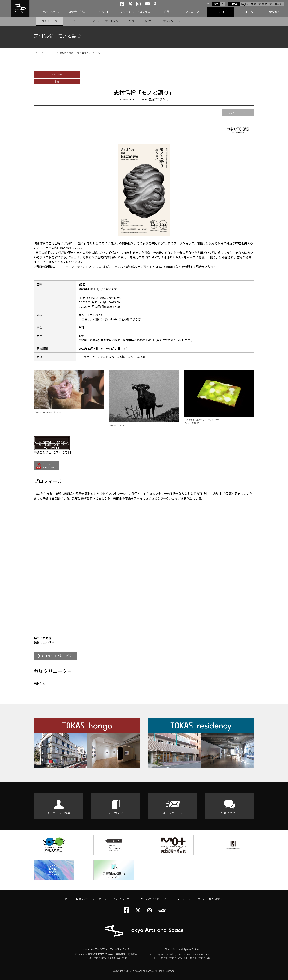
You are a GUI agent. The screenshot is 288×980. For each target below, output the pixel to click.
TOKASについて (50, 12)
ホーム (69, 899)
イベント (104, 12)
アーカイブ (221, 12)
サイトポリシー (100, 899)
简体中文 (267, 4)
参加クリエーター (238, 113)
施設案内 (275, 12)
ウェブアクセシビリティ (153, 899)
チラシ (49, 466)
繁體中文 (256, 4)
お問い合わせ (229, 813)
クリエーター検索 (59, 813)
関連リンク (82, 899)
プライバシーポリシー (125, 899)
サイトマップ (177, 899)
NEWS (149, 21)
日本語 (234, 4)
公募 (167, 12)
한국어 (278, 4)
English (245, 4)
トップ (37, 53)
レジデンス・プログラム (135, 12)
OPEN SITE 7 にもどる (57, 656)
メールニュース (173, 813)
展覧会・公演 (77, 12)
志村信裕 (40, 684)
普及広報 (248, 12)
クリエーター (194, 12)
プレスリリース (172, 21)
